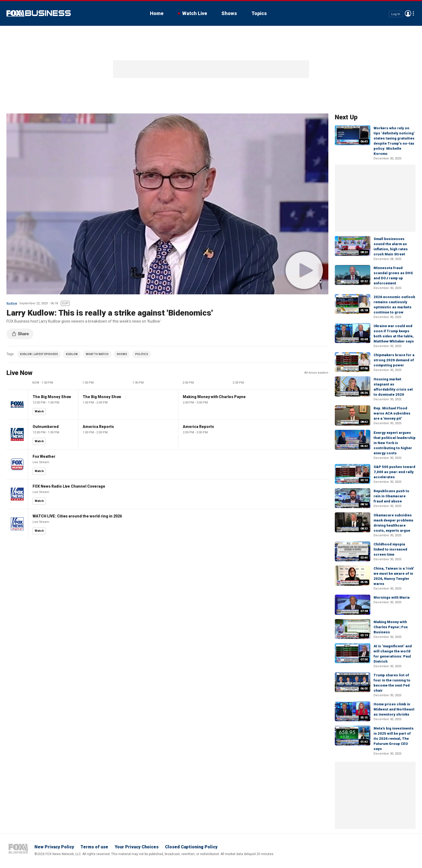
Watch (39, 411)
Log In (396, 14)
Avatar (408, 13)
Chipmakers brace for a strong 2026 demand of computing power (394, 360)
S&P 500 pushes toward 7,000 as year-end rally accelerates (394, 472)
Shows (229, 13)
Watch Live (195, 13)
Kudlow (12, 303)
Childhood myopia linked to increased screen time (390, 549)
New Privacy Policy (54, 847)
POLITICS (142, 354)
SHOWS (122, 354)
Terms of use (94, 847)
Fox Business (39, 13)
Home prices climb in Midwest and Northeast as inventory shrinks (394, 709)
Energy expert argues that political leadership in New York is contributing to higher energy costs (395, 443)
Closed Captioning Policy (191, 847)
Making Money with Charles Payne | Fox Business (391, 627)
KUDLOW (72, 354)
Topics (259, 13)
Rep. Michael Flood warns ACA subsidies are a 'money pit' (392, 413)
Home (157, 13)
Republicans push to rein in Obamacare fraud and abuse (391, 496)
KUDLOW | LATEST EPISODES (39, 354)
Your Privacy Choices (137, 847)
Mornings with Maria (392, 597)
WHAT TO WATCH (97, 354)
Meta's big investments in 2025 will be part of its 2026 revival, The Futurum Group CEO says (394, 739)
